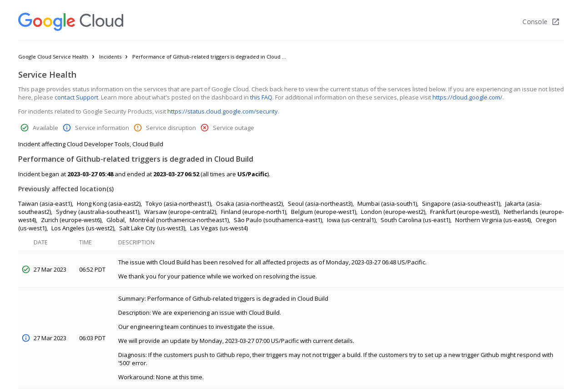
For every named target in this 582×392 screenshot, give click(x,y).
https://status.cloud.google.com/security (223, 111)
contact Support (76, 97)
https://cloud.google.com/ (467, 97)
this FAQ (261, 97)
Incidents (110, 57)
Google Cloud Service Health (53, 57)
